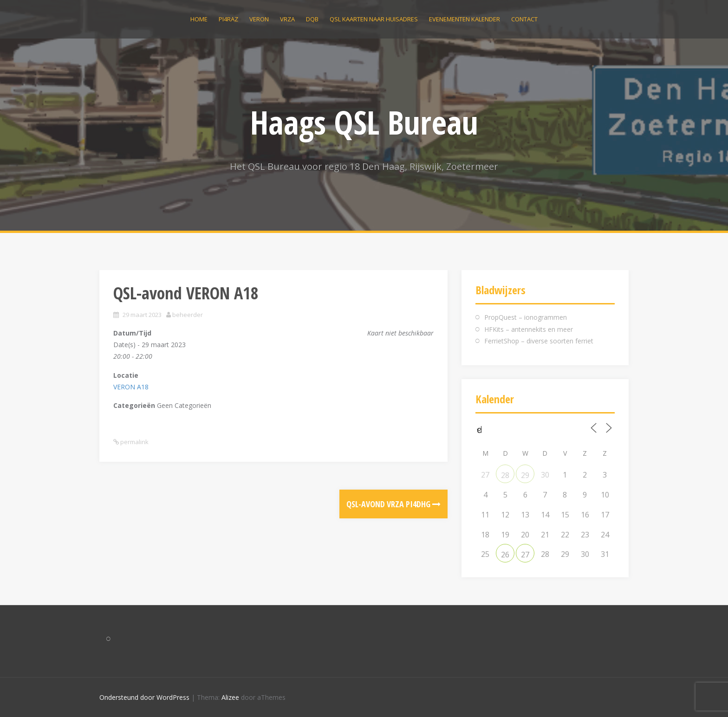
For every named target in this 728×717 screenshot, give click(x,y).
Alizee (230, 697)
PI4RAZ (228, 19)
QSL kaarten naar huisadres (374, 19)
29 (525, 475)
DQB (312, 19)
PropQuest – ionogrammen (526, 317)
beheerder (188, 315)
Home (199, 19)
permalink (134, 442)
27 (525, 555)
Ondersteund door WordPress (144, 697)
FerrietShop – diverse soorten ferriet (539, 341)
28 (505, 475)
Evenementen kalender (465, 19)
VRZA (287, 19)
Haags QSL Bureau (364, 122)
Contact (524, 19)
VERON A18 (131, 387)
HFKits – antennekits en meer (529, 329)
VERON (259, 19)
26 (505, 555)
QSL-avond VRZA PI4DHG (393, 504)
